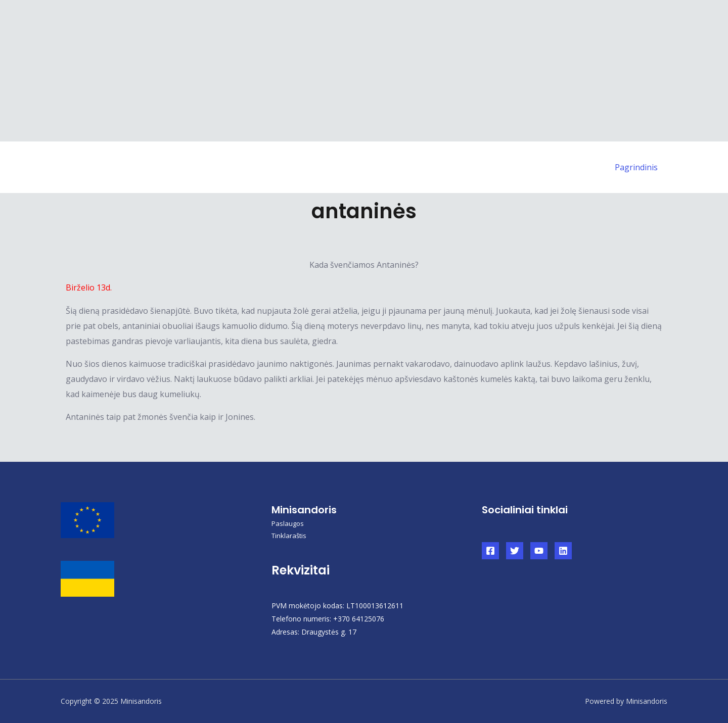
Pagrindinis (638, 167)
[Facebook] (490, 551)
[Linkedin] (563, 551)
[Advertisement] (303, 71)
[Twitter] (515, 551)
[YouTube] (539, 551)
